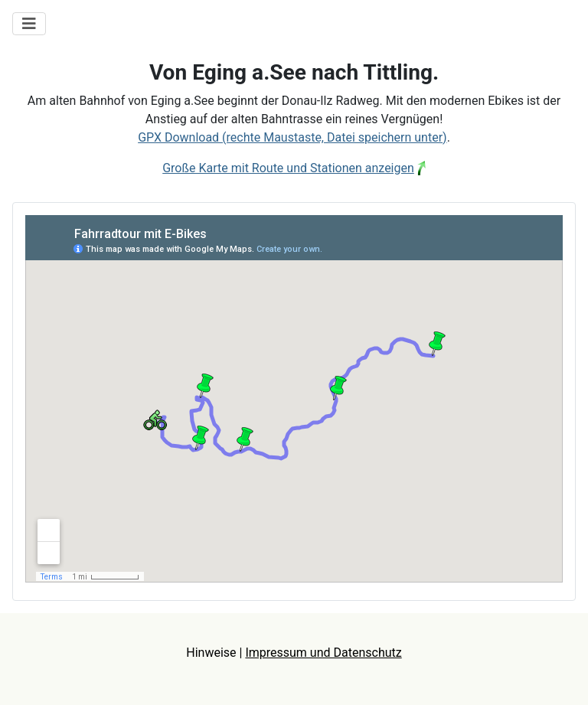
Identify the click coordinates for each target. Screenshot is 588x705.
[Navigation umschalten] (29, 24)
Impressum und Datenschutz (323, 653)
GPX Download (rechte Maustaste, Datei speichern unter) (292, 137)
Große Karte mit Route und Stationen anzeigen (288, 168)
